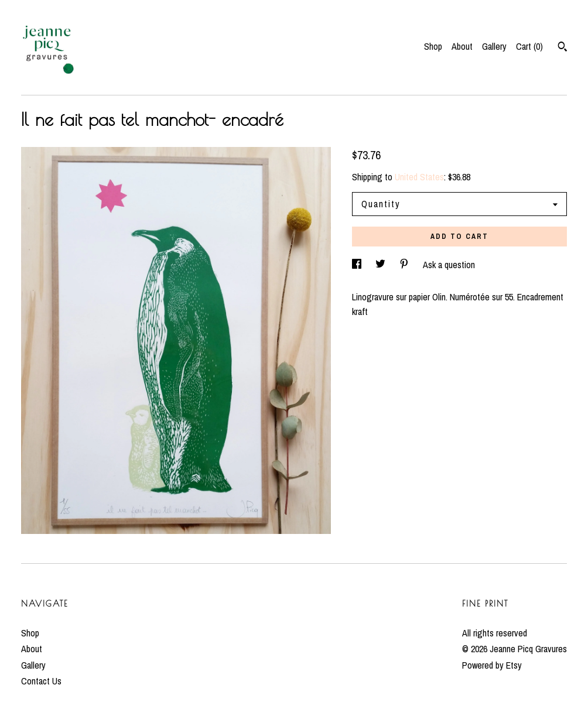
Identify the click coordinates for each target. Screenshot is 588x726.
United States (419, 177)
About (462, 46)
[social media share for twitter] (382, 265)
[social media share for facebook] (358, 265)
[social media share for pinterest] (405, 265)
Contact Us (41, 681)
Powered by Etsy (492, 665)
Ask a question (449, 265)
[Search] (563, 48)
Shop (433, 46)
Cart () (529, 46)
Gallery (494, 46)
